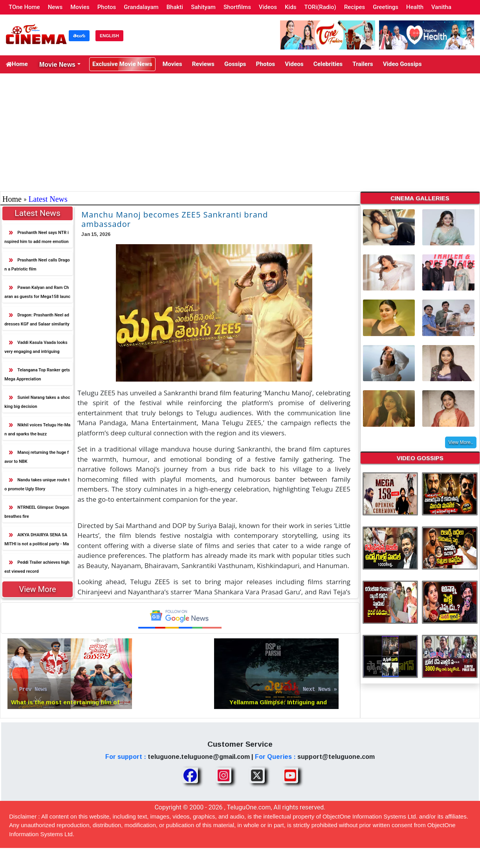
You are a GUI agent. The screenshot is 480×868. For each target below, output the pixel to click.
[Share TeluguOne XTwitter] (257, 776)
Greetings (386, 7)
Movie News (55, 64)
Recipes (355, 7)
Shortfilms (237, 7)
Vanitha (441, 7)
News (55, 7)
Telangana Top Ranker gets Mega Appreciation (37, 375)
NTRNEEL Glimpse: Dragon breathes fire (37, 512)
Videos (268, 7)
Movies (80, 7)
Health (415, 7)
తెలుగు (79, 36)
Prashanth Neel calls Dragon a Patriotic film (37, 265)
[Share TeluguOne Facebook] (190, 776)
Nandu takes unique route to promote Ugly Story (37, 485)
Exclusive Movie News (115, 65)
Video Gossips (367, 65)
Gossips (216, 65)
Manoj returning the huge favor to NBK (37, 457)
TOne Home (24, 7)
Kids (290, 7)
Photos (107, 7)
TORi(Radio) (320, 7)
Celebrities (301, 65)
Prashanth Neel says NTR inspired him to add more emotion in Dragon (37, 239)
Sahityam (203, 7)
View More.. (461, 443)
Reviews (188, 65)
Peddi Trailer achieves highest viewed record (37, 567)
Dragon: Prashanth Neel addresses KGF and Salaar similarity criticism (37, 322)
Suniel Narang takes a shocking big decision (37, 402)
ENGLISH (109, 36)
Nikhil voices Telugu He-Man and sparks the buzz (37, 430)
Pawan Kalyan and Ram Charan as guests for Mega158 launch (37, 294)
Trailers (332, 65)
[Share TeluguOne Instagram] (224, 776)
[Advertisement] (240, 133)
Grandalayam (141, 7)
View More (37, 590)
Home (15, 65)
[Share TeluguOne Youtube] (290, 776)
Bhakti (175, 7)
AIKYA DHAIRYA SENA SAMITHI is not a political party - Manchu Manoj (37, 542)
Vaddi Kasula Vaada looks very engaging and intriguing (36, 347)
